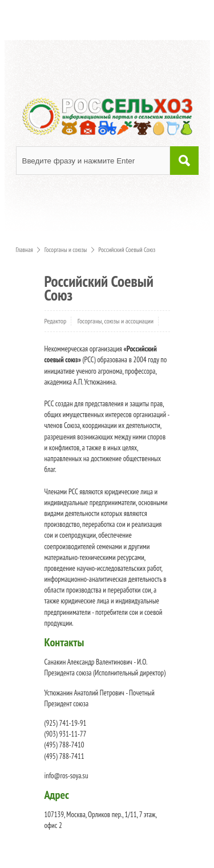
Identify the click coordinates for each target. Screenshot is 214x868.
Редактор (56, 321)
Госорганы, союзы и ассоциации (116, 321)
